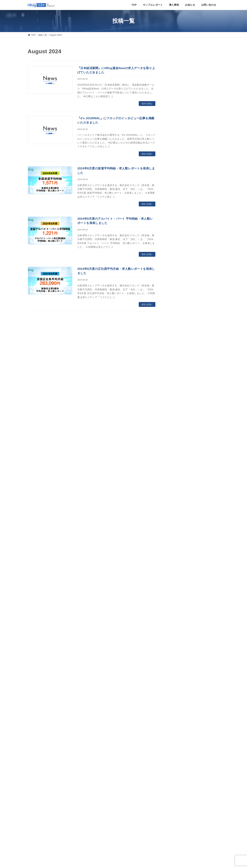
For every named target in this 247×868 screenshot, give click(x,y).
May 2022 (174, 593)
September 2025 (178, 325)
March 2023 (175, 547)
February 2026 (177, 287)
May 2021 (174, 684)
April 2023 (174, 539)
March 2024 (175, 463)
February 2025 (177, 379)
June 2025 (175, 348)
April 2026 (174, 271)
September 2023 (178, 508)
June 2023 (175, 524)
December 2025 (178, 302)
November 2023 (178, 493)
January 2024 (176, 478)
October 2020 (176, 700)
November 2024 (178, 401)
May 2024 (174, 447)
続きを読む (147, 104)
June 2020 (175, 707)
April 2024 (174, 455)
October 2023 (176, 501)
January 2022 (176, 623)
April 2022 (174, 600)
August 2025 (176, 333)
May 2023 (174, 531)
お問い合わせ (123, 766)
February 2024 (177, 470)
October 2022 (176, 570)
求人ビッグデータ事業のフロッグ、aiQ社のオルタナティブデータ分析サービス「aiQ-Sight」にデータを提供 (192, 188)
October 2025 (176, 317)
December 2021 (178, 631)
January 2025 (176, 386)
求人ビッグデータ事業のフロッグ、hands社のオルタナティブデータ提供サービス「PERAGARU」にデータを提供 (192, 148)
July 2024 (174, 432)
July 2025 (174, 340)
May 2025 (174, 355)
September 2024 (178, 417)
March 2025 (175, 371)
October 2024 (176, 409)
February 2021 (177, 692)
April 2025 (174, 363)
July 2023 (174, 516)
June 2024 (175, 440)
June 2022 (175, 585)
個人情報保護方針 (39, 836)
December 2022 (178, 562)
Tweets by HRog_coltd (173, 801)
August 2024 (176, 424)
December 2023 (178, 486)
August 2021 (176, 661)
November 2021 (178, 639)
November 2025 (178, 310)
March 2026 (175, 279)
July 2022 (174, 577)
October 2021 (176, 646)
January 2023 (176, 554)
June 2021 (175, 677)
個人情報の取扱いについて (45, 841)
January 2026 (176, 294)
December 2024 (178, 394)
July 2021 (174, 669)
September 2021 (178, 654)
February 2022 (177, 616)
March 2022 (175, 608)
